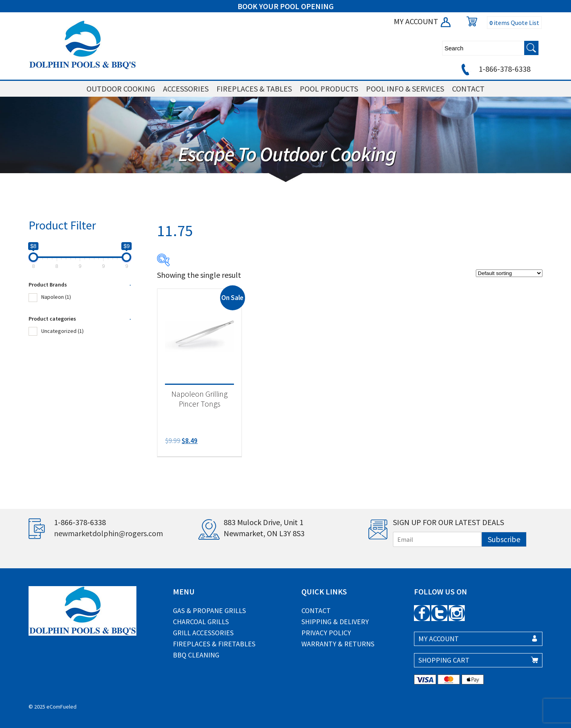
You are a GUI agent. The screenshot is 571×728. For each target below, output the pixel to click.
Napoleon (56, 297)
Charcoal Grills (201, 622)
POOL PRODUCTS (329, 89)
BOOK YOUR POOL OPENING (286, 6)
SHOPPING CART (444, 660)
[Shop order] (509, 273)
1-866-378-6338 (495, 69)
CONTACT (468, 89)
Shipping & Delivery (335, 622)
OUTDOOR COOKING (121, 89)
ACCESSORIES (186, 89)
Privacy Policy (326, 633)
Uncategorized (62, 331)
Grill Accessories (203, 633)
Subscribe (504, 539)
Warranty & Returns (338, 644)
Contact (316, 610)
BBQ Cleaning (196, 655)
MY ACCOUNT (423, 21)
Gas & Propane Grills (209, 610)
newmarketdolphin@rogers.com (108, 533)
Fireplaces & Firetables (214, 644)
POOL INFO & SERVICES (405, 89)
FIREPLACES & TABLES (254, 89)
